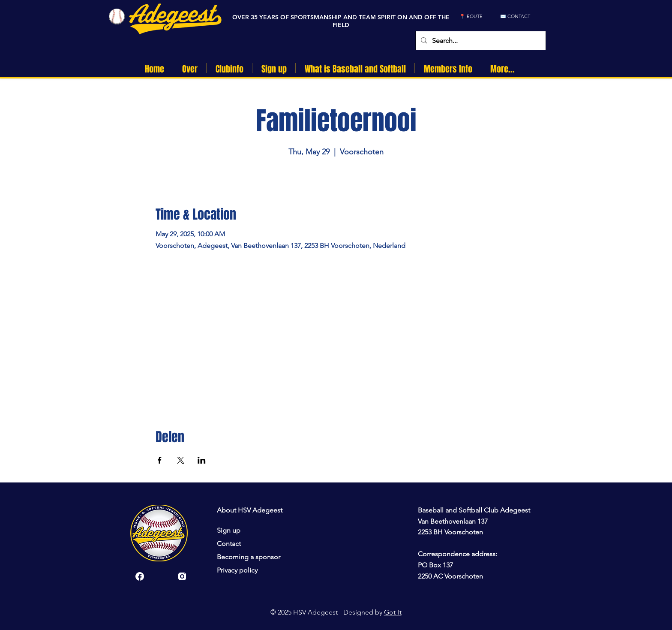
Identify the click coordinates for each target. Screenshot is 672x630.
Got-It (393, 612)
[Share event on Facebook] (160, 460)
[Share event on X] (181, 460)
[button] (190, 68)
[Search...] (480, 41)
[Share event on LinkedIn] (202, 460)
